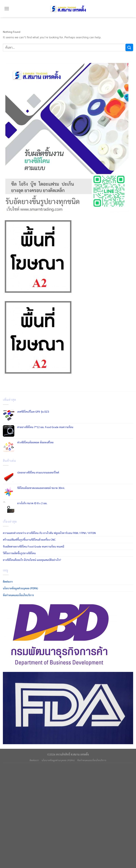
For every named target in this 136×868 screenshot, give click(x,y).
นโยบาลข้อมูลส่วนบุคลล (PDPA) (20, 588)
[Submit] (129, 47)
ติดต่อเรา (8, 581)
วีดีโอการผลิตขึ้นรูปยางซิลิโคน (19, 553)
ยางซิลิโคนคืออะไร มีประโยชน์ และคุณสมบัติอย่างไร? (32, 560)
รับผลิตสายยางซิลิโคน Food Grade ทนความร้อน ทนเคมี (34, 546)
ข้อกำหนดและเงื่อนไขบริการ (18, 595)
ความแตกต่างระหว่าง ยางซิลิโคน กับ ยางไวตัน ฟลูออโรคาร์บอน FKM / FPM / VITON (49, 533)
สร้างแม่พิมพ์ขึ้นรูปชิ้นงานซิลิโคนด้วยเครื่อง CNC (29, 539)
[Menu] (7, 9)
